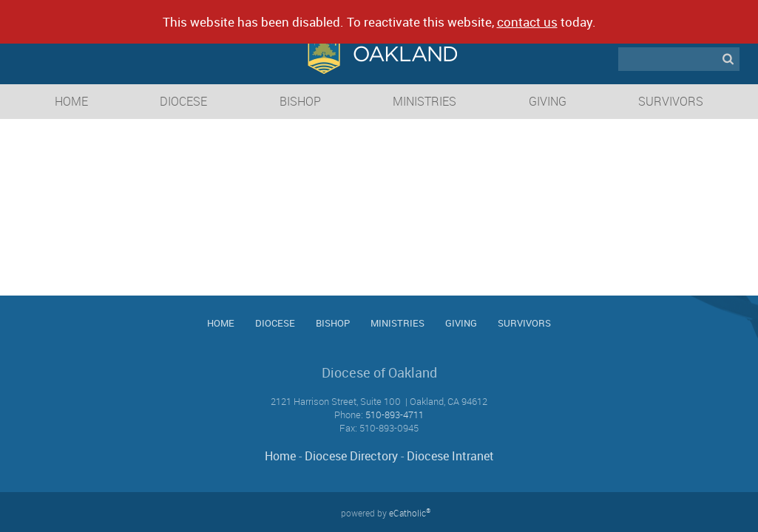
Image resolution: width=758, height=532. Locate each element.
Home (280, 456)
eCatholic (410, 513)
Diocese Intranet (450, 456)
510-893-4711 (395, 415)
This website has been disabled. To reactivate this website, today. (379, 22)
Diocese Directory (351, 456)
